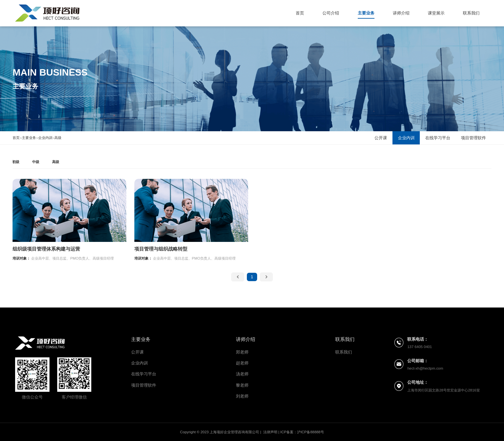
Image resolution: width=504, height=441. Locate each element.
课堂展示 (436, 13)
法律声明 (270, 432)
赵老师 (242, 363)
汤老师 (242, 374)
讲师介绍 (401, 13)
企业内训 (45, 138)
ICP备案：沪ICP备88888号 (302, 432)
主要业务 (366, 13)
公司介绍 (331, 13)
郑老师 (242, 352)
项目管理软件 (144, 385)
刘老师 (242, 396)
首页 (300, 13)
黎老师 (242, 385)
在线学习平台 (144, 374)
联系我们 (471, 13)
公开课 (137, 352)
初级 (16, 162)
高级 (58, 138)
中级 (36, 162)
